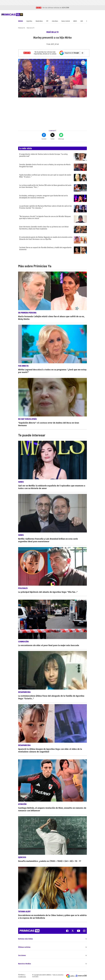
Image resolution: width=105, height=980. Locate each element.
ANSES (75, 21)
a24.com (65, 8)
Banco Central (66, 21)
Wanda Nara (39, 21)
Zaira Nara (55, 21)
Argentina (29, 21)
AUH (82, 21)
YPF (47, 21)
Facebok (44, 136)
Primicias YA (21, 28)
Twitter (52, 136)
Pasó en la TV (31, 28)
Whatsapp (61, 136)
